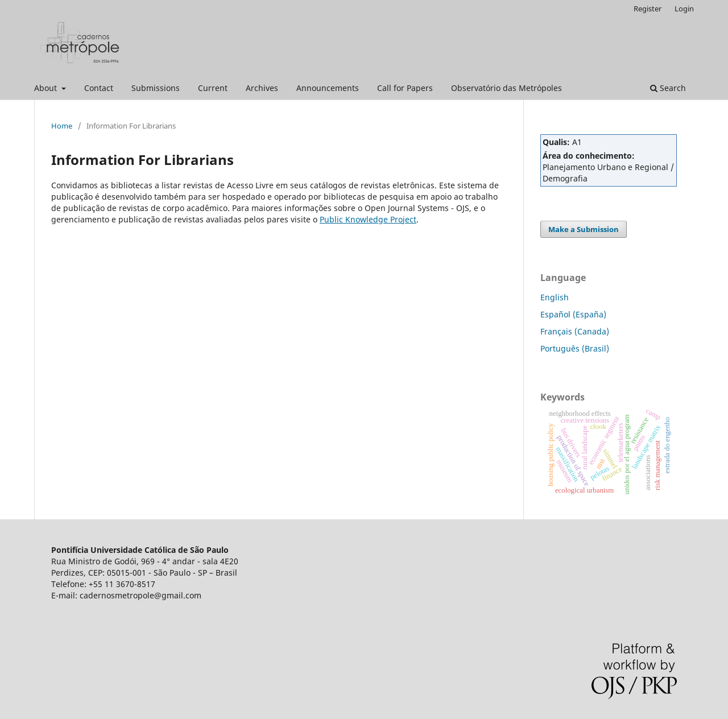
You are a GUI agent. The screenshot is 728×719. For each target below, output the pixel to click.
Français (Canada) (575, 331)
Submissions (156, 88)
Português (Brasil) (575, 348)
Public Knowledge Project (368, 219)
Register (648, 9)
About (47, 88)
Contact (99, 88)
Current (213, 88)
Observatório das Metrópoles (506, 88)
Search (668, 88)
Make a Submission (584, 229)
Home (62, 126)
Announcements (328, 88)
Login (684, 9)
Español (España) (573, 314)
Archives (262, 88)
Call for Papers (405, 88)
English (555, 297)
